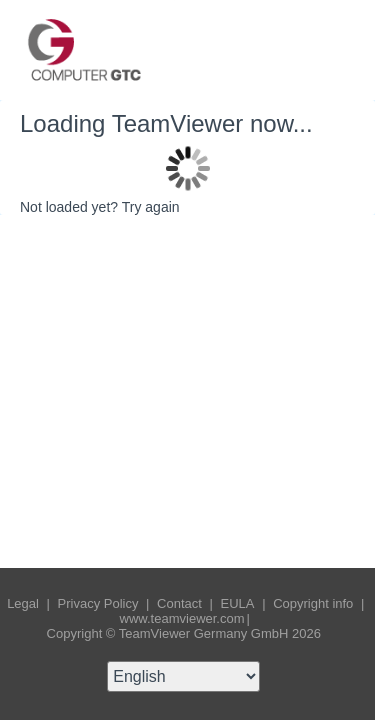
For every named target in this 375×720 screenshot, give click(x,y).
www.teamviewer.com (182, 618)
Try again (151, 207)
